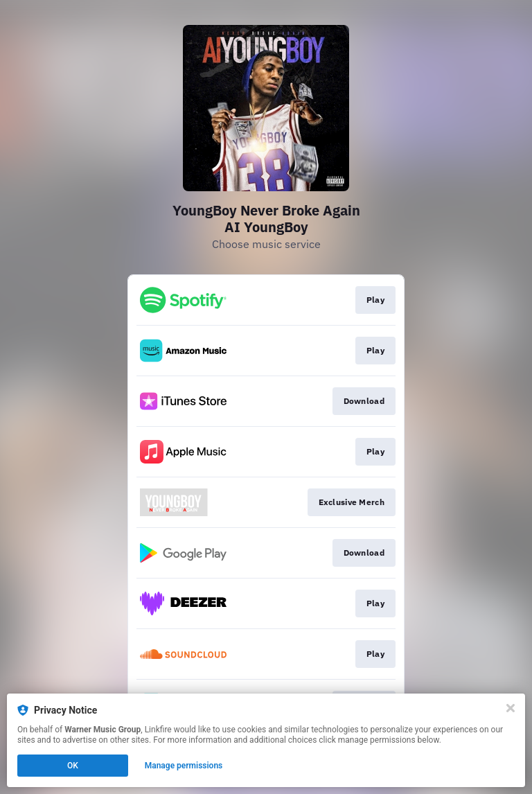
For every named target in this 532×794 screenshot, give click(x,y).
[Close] (511, 708)
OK (73, 766)
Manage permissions (184, 766)
